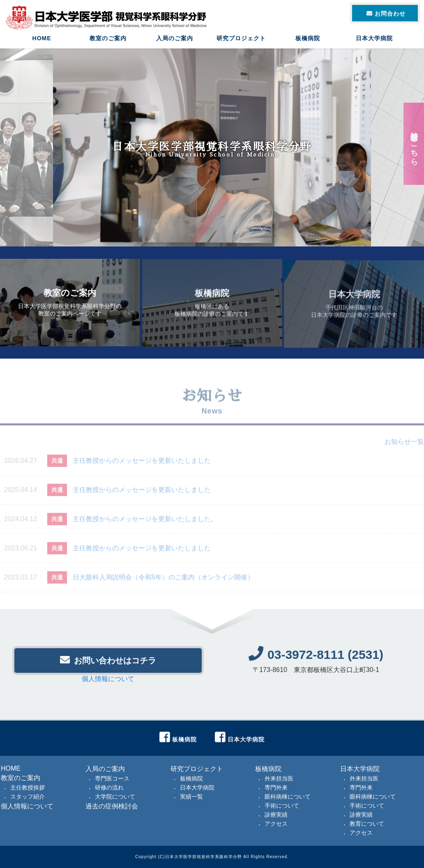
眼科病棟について (288, 797)
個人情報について (108, 683)
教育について (367, 824)
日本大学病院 (374, 39)
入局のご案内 (175, 39)
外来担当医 (279, 778)
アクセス (276, 824)
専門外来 (276, 787)
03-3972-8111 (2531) (316, 658)
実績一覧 (191, 797)
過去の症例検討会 (112, 806)
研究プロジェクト (241, 39)
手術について (282, 806)
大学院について (115, 797)
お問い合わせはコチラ (108, 664)
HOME (42, 39)
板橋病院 (308, 39)
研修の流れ (109, 787)
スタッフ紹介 (28, 797)
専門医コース (112, 778)
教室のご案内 (108, 39)
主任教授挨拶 (28, 787)
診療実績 (276, 815)
